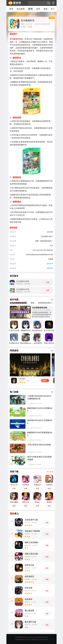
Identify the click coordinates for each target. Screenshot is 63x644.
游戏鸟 (20, 14)
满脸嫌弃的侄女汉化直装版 (26, 327)
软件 (38, 9)
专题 (53, 9)
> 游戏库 (26, 14)
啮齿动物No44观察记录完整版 (26, 339)
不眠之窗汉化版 (49, 339)
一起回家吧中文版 (37, 339)
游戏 (30, 9)
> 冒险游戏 (34, 14)
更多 (52, 300)
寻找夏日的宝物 (14, 339)
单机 (46, 9)
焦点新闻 (21, 9)
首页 (11, 9)
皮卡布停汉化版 (49, 327)
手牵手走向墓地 (14, 327)
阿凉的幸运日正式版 (37, 327)
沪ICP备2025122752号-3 (23, 640)
